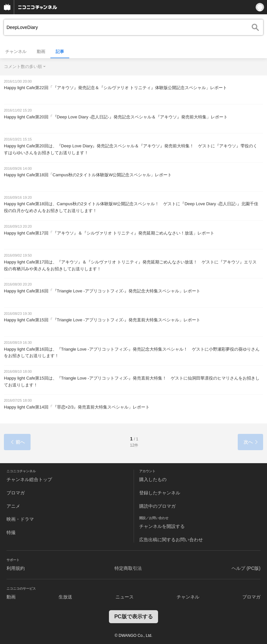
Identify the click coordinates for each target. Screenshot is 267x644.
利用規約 (16, 568)
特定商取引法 (128, 568)
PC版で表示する (133, 617)
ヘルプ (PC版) (246, 568)
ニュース (125, 597)
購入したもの (153, 479)
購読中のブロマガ (157, 506)
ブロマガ (16, 493)
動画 (41, 52)
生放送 (65, 597)
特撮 (11, 532)
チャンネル (16, 52)
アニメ (13, 506)
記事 (60, 52)
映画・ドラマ (20, 519)
